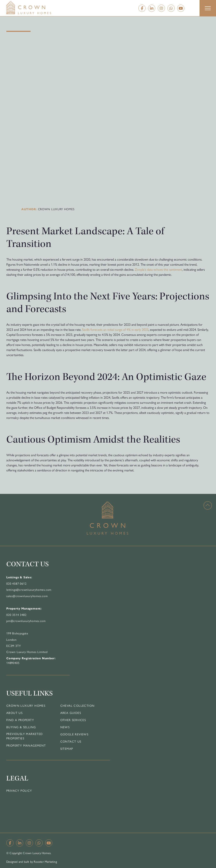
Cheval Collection (78, 705)
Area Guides (71, 713)
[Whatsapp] (171, 8)
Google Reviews (74, 734)
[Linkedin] (152, 8)
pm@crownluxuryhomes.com (26, 621)
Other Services (73, 720)
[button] (208, 8)
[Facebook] (142, 8)
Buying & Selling (21, 727)
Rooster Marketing (45, 861)
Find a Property (20, 720)
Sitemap (67, 748)
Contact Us (71, 741)
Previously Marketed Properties (25, 736)
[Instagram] (161, 8)
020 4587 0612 (16, 583)
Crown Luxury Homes (26, 705)
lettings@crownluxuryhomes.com (29, 589)
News (65, 727)
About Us (14, 713)
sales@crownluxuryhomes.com (27, 596)
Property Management (26, 745)
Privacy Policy (19, 790)
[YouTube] (181, 8)
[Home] (37, 8)
